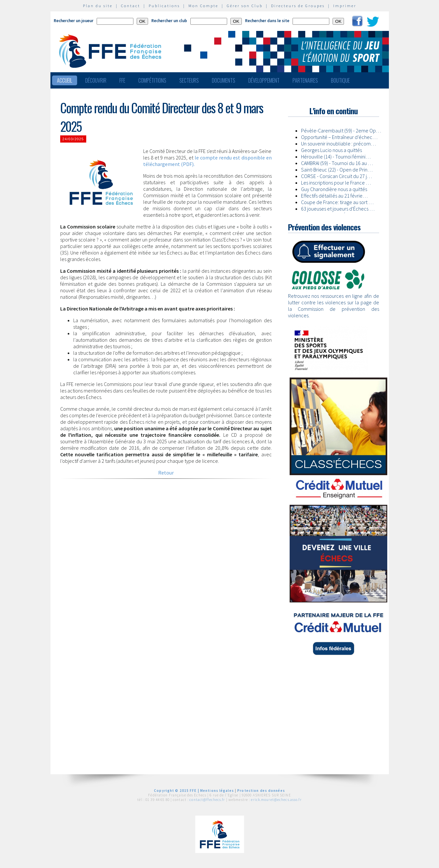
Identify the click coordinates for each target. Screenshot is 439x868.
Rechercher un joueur (74, 21)
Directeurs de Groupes (298, 6)
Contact (131, 6)
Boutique (340, 80)
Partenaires (305, 80)
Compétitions (152, 80)
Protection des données (261, 791)
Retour (166, 473)
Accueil (65, 80)
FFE (122, 80)
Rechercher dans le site (267, 21)
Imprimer (345, 6)
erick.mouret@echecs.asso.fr (276, 800)
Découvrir (96, 80)
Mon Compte (203, 6)
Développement (264, 80)
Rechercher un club (169, 21)
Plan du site (98, 6)
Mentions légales (217, 791)
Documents (224, 80)
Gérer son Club (245, 6)
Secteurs (189, 80)
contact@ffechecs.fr (207, 800)
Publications (164, 6)
